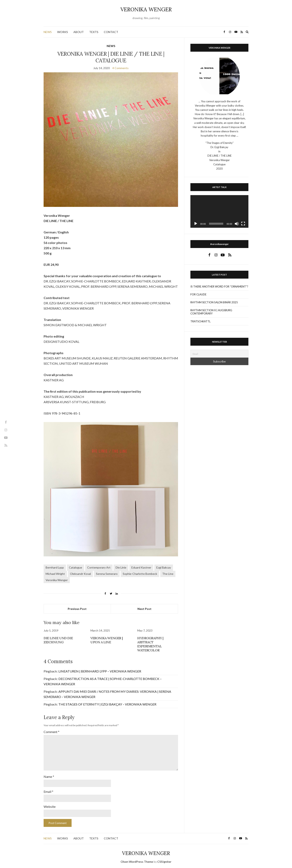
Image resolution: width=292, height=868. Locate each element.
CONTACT (111, 32)
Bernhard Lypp (55, 567)
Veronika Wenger (57, 580)
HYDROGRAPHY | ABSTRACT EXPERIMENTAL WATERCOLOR (150, 644)
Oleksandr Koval (80, 574)
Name (49, 775)
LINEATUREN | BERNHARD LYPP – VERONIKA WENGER (100, 671)
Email (48, 790)
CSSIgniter (164, 859)
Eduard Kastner (141, 567)
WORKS (63, 32)
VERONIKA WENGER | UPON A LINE (107, 640)
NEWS (48, 32)
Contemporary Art (99, 567)
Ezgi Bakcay (164, 567)
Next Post (144, 609)
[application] (219, 211)
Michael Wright (55, 574)
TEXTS (94, 32)
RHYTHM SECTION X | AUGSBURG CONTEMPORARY (211, 312)
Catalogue (76, 567)
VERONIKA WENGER (146, 9)
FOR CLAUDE (198, 294)
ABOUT (79, 32)
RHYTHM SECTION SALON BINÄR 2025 (214, 302)
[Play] (196, 224)
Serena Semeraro (107, 574)
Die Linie (121, 567)
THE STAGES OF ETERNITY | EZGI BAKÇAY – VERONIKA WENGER (107, 704)
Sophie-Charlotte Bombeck (140, 574)
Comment (52, 732)
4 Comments (120, 68)
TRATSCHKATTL (200, 321)
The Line (168, 574)
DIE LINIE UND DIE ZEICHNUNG (58, 640)
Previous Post (77, 609)
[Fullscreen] (243, 224)
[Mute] (237, 224)
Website (50, 804)
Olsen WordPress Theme (137, 859)
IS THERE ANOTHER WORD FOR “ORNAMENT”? (219, 286)
